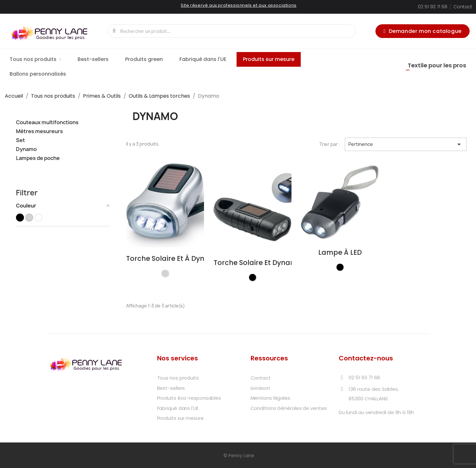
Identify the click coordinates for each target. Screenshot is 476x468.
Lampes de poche (38, 158)
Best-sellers (93, 59)
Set (20, 140)
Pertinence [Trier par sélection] (406, 144)
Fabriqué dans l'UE (203, 59)
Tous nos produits (35, 59)
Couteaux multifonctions (47, 122)
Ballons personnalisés (38, 74)
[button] (423, 31)
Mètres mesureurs (39, 131)
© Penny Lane (238, 456)
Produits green (144, 59)
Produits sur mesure (269, 59)
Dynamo (26, 149)
